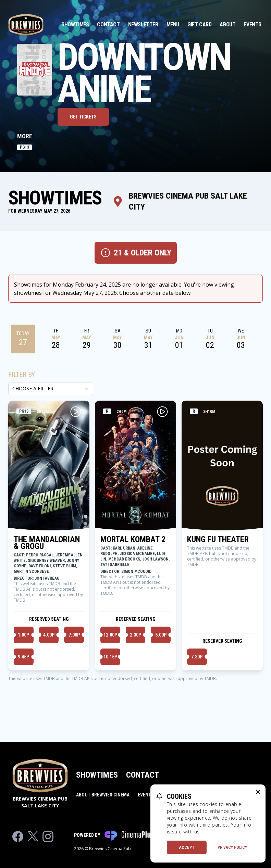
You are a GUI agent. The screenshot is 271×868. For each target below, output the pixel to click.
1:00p (23, 635)
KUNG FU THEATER (218, 539)
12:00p (110, 635)
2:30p (135, 635)
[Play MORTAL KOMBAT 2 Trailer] (162, 412)
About (227, 24)
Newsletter (143, 24)
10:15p (110, 657)
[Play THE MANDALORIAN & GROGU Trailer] (76, 412)
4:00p (49, 635)
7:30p (197, 657)
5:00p (161, 635)
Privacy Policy (232, 847)
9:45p (23, 657)
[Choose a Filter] (51, 389)
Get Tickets (83, 117)
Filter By (22, 375)
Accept (187, 847)
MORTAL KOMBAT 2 (133, 539)
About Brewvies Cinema (103, 795)
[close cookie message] (258, 792)
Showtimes (75, 24)
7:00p (74, 635)
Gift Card (199, 24)
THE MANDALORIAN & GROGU (47, 543)
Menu (173, 24)
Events (252, 24)
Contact (108, 24)
